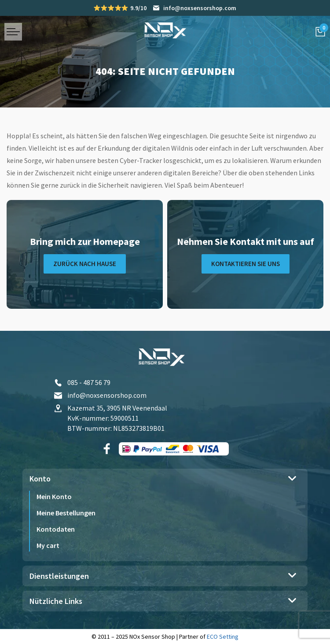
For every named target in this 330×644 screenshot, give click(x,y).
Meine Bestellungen (66, 513)
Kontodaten (56, 529)
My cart (48, 545)
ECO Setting (223, 637)
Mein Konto (54, 496)
